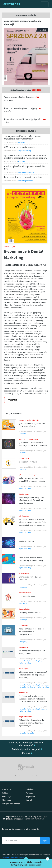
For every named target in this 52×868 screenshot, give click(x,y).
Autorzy (29, 793)
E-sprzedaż (22, 434)
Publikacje (7, 796)
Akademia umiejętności (27, 172)
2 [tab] (20, 776)
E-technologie (44, 685)
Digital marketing (25, 488)
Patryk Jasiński (24, 516)
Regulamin (31, 796)
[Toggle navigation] (45, 4)
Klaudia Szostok (24, 494)
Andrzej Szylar (24, 458)
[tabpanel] (26, 767)
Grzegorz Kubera (24, 573)
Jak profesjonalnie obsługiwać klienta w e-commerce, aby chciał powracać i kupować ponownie (33, 522)
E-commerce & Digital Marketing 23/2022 (33, 431)
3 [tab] (24, 776)
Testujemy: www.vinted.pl (30, 612)
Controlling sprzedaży (26, 181)
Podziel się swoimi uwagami (26, 749)
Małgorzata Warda (25, 717)
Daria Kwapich (34, 420)
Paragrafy (22, 142)
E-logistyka (22, 469)
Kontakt (26, 753)
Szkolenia (30, 789)
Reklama (6, 793)
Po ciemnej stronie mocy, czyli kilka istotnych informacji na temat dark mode (31, 500)
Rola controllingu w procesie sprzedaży (23, 177)
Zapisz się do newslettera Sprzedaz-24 (21, 829)
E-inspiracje (23, 587)
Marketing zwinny (26, 541)
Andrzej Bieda (24, 625)
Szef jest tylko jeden (27, 596)
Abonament (7, 800)
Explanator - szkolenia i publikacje (14, 857)
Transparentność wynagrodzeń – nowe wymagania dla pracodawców (23, 137)
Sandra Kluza (23, 420)
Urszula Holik (23, 693)
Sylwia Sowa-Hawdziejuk (28, 475)
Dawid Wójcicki (24, 669)
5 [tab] (32, 776)
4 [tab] (28, 776)
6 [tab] (36, 776)
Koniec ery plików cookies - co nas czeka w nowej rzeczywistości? (31, 632)
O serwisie (7, 789)
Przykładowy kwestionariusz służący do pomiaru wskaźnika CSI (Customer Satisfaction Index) (33, 699)
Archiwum (13, 400)
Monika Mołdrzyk (25, 593)
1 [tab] (16, 776)
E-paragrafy (23, 642)
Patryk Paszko (23, 647)
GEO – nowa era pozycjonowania (20, 147)
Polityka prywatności (11, 804)
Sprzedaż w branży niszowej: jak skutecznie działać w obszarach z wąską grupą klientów (26, 157)
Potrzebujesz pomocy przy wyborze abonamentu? (26, 744)
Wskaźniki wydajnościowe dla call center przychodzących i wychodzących (31, 723)
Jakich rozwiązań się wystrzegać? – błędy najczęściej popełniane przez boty (33, 675)
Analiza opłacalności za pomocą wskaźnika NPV (25, 167)
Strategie (21, 161)
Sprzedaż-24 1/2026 (11, 142)
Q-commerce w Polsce (28, 462)
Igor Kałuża (23, 439)
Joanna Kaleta (32, 439)
